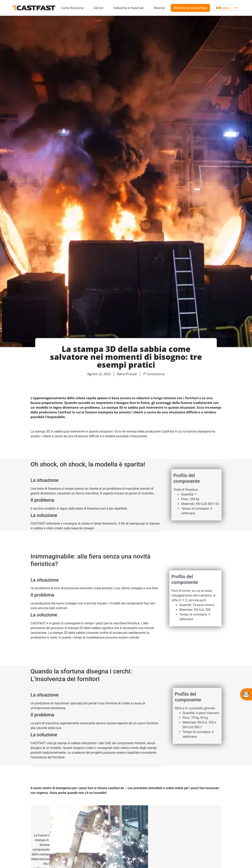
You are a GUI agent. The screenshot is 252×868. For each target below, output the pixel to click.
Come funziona (72, 8)
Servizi (99, 8)
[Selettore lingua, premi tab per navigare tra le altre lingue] (227, 8)
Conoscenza (156, 374)
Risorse (159, 8)
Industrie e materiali (129, 8)
